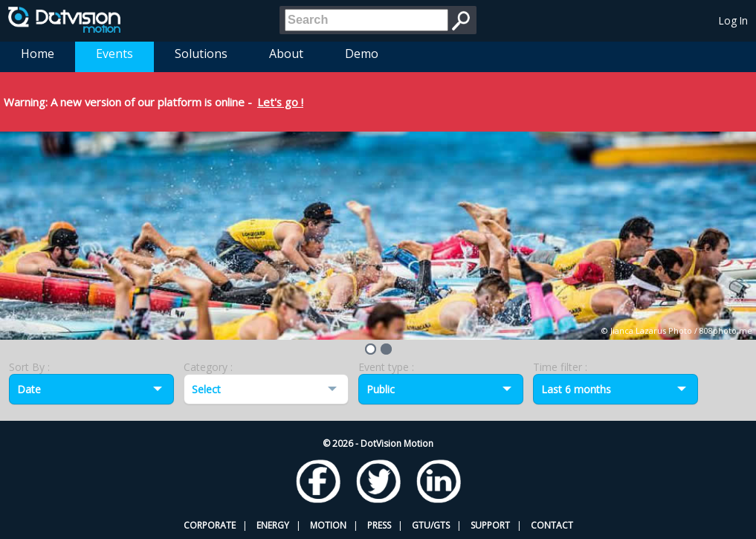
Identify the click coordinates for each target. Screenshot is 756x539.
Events (114, 54)
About (286, 54)
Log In (733, 20)
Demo (362, 54)
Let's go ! (280, 102)
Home (38, 54)
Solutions (201, 54)
